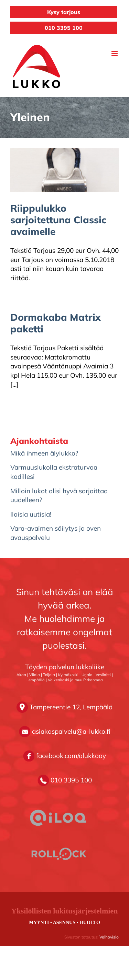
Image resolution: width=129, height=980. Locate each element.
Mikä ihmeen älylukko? (44, 453)
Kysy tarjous (64, 12)
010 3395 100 (64, 28)
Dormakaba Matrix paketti (56, 323)
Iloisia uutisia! (31, 514)
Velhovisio (109, 937)
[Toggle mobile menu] (115, 54)
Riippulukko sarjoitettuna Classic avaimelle (58, 220)
